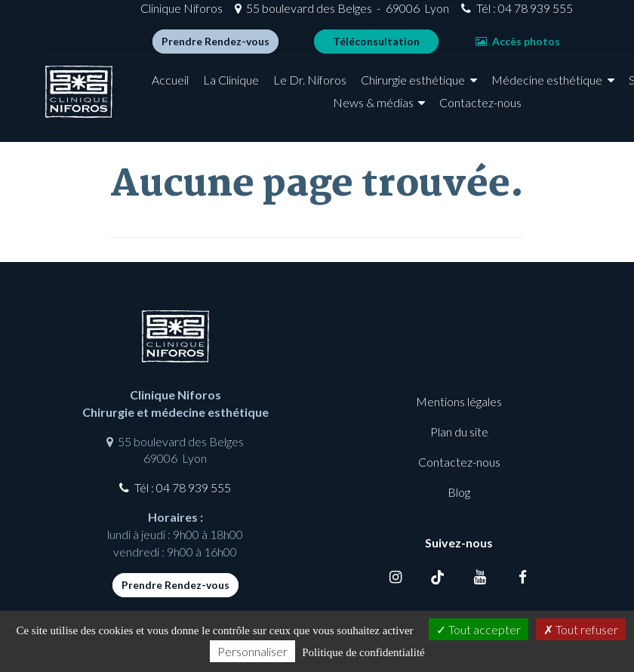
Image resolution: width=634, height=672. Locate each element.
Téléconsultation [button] (331, 47)
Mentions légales (459, 401)
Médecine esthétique (214, 114)
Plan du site (459, 432)
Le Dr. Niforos (361, 92)
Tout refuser (581, 629)
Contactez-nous (532, 114)
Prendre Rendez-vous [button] (170, 47)
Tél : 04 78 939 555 (479, 14)
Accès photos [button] (472, 47)
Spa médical (327, 114)
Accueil (222, 92)
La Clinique (282, 92)
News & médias (424, 114)
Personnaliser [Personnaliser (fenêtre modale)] (252, 651)
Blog (459, 492)
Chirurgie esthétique (464, 92)
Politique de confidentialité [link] (363, 652)
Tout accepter (479, 629)
